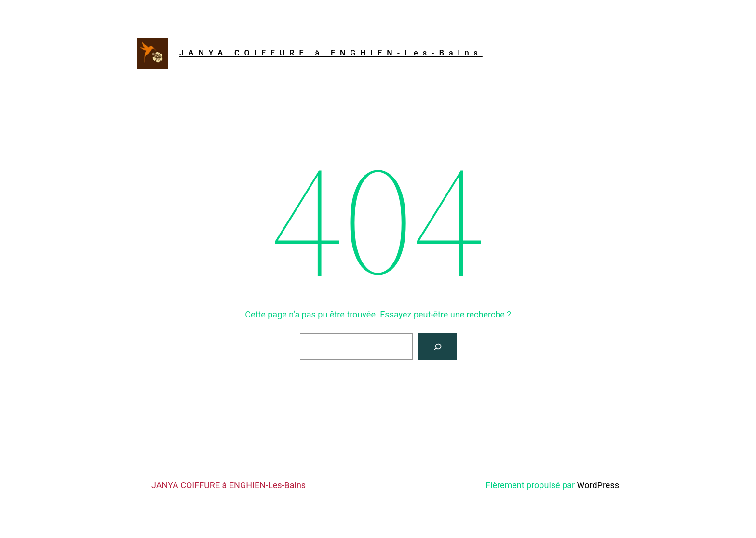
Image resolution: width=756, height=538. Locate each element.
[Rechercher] (438, 347)
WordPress (598, 485)
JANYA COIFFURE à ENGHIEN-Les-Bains (331, 53)
